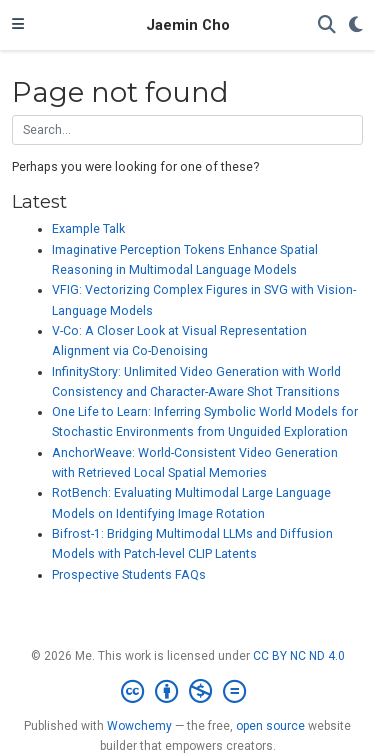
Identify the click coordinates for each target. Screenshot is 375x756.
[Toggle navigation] (18, 25)
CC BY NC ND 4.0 (299, 656)
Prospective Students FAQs (129, 575)
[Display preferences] (356, 25)
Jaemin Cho (188, 25)
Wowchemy (139, 726)
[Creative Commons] (187, 692)
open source (270, 726)
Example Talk (88, 229)
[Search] (327, 25)
